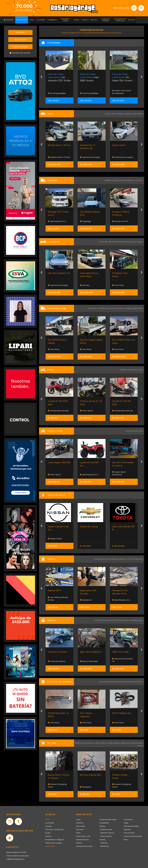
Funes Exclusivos (57, 661)
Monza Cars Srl (120, 221)
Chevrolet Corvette (57, 652)
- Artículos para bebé (131, 826)
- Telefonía (103, 843)
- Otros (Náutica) (106, 836)
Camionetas (81, 826)
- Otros (125, 840)
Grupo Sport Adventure (119, 473)
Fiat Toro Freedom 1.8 (59, 273)
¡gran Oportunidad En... (91, 652)
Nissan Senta (55, 539)
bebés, (117, 743)
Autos (78, 820)
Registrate (20, 40)
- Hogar (126, 823)
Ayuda (48, 833)
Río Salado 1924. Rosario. (122, 77)
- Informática (128, 820)
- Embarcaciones (106, 829)
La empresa (50, 823)
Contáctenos (50, 846)
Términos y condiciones (54, 829)
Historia (48, 836)
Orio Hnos (118, 285)
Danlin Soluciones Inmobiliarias (121, 92)
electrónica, (90, 743)
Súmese (48, 826)
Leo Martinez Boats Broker (58, 599)
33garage (85, 221)
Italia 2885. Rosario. (89, 77)
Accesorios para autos (84, 846)
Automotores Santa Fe (122, 660)
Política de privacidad (53, 843)
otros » (140, 746)
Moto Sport (86, 411)
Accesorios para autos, (110, 682)
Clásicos (79, 843)
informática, (101, 743)
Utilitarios (80, 823)
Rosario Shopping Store (57, 785)
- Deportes (127, 829)
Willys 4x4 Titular (120, 652)
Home (48, 820)
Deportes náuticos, (119, 559)
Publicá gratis (20, 47)
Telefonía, (79, 743)
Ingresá (20, 32)
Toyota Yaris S (119, 145)
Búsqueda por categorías (55, 840)
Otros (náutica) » (136, 559)
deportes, (126, 743)
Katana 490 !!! (54, 590)
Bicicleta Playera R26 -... (92, 775)
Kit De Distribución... (122, 713)
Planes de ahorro (82, 840)
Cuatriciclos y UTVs (83, 836)
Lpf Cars (85, 285)
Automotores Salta (90, 157)
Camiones (80, 829)
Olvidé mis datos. (20, 53)
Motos (78, 833)
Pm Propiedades (57, 93)
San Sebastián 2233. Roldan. (59, 77)
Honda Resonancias (58, 411)
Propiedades (104, 823)
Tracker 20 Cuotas (89, 527)
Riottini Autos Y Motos (59, 145)
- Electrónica (104, 846)
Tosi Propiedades (89, 93)
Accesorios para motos (131, 682)
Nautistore (86, 600)
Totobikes (85, 787)
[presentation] (41, 77)
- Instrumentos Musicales (132, 836)
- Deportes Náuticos (107, 833)
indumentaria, (137, 743)
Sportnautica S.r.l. (57, 221)
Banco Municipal (89, 661)
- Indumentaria (129, 833)
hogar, (110, 743)
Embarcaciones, (102, 559)
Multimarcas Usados (122, 157)
